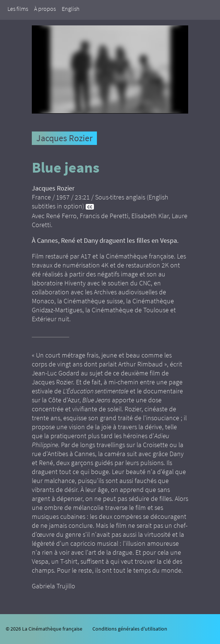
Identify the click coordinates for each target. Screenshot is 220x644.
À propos (45, 9)
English (71, 9)
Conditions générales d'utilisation (130, 629)
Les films (18, 9)
